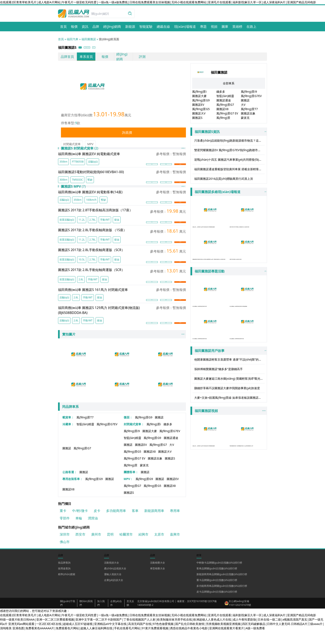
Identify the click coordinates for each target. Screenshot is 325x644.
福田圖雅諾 (89, 39)
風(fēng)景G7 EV (135, 472)
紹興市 (143, 548)
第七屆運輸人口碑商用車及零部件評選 (247, 341)
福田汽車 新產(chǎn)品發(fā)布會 (247, 253)
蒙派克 (144, 479)
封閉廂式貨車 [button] (102, 48)
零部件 (65, 532)
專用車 (175, 524)
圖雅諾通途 (171, 451)
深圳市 (65, 548)
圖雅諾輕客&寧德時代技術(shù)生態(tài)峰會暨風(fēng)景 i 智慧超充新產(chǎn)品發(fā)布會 (210, 258)
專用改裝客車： (73, 493)
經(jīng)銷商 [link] (122, 58)
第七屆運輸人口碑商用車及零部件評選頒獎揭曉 (247, 305)
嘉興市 (175, 548)
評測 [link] (142, 58)
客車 (135, 524)
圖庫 (166, 169)
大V (172, 458)
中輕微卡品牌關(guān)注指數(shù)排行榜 (219, 576)
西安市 (80, 548)
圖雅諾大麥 (150, 445)
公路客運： (70, 486)
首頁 (61, 39)
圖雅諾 (159, 431)
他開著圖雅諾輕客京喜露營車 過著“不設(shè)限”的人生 (229, 378)
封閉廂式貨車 (72, 145)
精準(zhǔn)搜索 (67, 588)
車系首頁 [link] (86, 58)
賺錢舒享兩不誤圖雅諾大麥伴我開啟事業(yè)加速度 (227, 407)
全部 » (229, 133)
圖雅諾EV (141, 458)
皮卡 (97, 524)
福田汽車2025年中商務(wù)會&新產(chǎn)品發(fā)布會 (247, 219)
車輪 (79, 532)
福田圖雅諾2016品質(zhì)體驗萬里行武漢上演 (224, 180)
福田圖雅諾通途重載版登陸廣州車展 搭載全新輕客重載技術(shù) (229, 171)
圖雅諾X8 (150, 465)
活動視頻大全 (112, 576)
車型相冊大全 (158, 582)
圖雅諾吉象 (155, 472)
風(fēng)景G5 (133, 465)
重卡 (63, 524)
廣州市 (96, 548)
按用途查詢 (64, 582)
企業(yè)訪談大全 (114, 594)
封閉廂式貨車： (134, 438)
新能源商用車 (154, 524)
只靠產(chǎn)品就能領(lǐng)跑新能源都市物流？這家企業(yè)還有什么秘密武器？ (229, 142)
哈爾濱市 (126, 548)
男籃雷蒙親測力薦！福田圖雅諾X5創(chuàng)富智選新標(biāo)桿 (247, 455)
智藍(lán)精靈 (85, 438)
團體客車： (131, 486)
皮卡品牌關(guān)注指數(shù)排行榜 (217, 605)
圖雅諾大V (165, 465)
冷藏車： (68, 438)
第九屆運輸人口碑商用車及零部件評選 (210, 305)
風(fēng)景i (154, 438)
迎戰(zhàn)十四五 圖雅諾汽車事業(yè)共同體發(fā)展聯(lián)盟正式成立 (229, 161)
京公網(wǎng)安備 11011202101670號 (240, 617)
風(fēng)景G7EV (107, 438)
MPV (90, 145)
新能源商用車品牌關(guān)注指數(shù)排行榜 (222, 588)
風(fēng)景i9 (132, 445)
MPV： (128, 493)
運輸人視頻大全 (113, 588)
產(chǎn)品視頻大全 (115, 582)
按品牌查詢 (64, 576)
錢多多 (168, 438)
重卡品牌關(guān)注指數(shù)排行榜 (217, 594)
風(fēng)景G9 (144, 431)
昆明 (110, 548)
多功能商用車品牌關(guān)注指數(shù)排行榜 (222, 600)
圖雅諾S (170, 472)
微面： (128, 431)
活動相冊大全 (158, 576)
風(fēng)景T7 (85, 431)
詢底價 (124, 134)
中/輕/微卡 (80, 524)
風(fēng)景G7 (82, 462)
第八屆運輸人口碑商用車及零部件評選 (210, 341)
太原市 (159, 548)
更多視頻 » (257, 430)
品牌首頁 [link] (67, 58)
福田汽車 (73, 39)
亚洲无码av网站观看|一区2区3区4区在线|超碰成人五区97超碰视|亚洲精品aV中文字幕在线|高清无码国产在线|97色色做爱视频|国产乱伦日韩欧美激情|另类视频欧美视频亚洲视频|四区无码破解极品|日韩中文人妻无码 (149, 637)
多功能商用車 (116, 524)
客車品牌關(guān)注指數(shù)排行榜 (217, 582)
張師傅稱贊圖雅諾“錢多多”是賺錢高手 (218, 388)
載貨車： (68, 431)
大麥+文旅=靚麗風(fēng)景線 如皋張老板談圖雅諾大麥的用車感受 (229, 416)
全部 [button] (84, 48)
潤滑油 (93, 532)
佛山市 (65, 555)
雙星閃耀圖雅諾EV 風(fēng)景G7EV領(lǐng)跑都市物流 (229, 151)
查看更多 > (176, 153)
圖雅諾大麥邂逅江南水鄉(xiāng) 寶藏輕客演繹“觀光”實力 (229, 397)
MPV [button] (120, 48)
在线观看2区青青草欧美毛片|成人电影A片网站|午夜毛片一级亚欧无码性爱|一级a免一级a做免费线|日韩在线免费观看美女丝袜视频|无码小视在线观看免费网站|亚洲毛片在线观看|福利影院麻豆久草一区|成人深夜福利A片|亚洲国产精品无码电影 (158, 2)
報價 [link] (105, 58)
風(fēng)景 (131, 479)
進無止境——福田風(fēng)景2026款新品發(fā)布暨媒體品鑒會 (210, 219)
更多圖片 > (176, 348)
